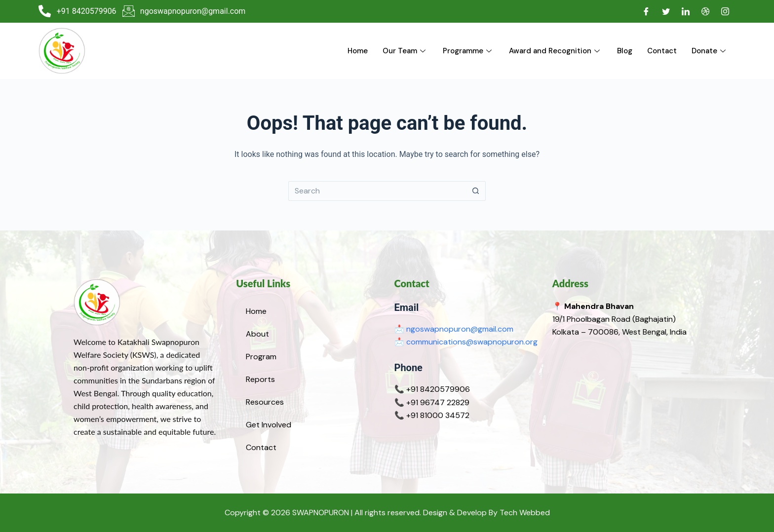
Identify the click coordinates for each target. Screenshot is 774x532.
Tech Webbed (525, 513)
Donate (710, 51)
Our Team (405, 51)
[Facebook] (646, 11)
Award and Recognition (556, 51)
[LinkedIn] (686, 11)
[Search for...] (377, 191)
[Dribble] (705, 11)
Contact (662, 51)
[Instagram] (725, 11)
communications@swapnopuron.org (472, 342)
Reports (260, 379)
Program (261, 357)
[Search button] (476, 191)
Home (358, 51)
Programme (468, 51)
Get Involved (269, 425)
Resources (265, 402)
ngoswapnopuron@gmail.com (460, 329)
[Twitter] (666, 11)
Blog (625, 51)
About (257, 334)
